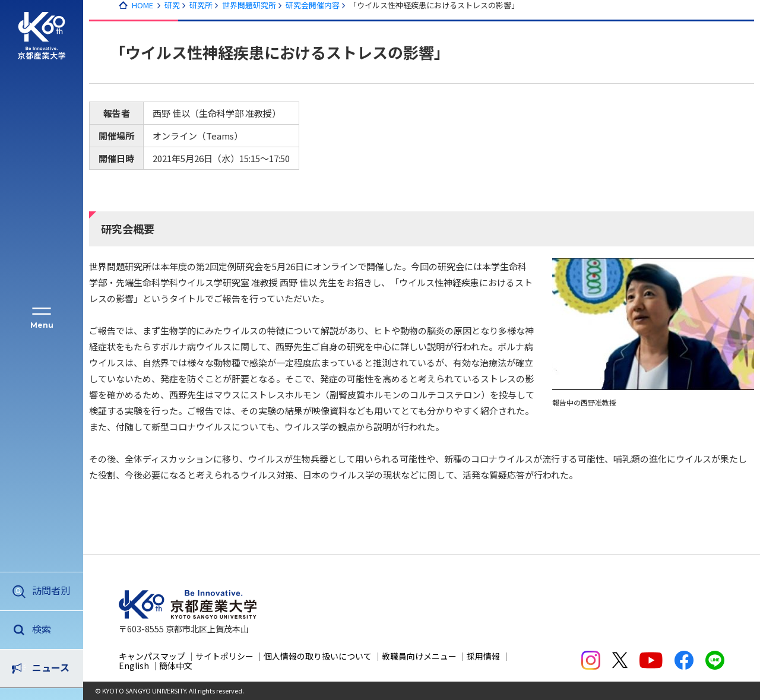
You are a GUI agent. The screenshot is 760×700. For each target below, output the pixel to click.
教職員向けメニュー (419, 656)
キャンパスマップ (152, 656)
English (134, 666)
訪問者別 (51, 590)
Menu (42, 325)
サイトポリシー (224, 656)
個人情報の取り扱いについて (318, 656)
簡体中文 (176, 666)
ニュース (51, 629)
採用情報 (483, 656)
